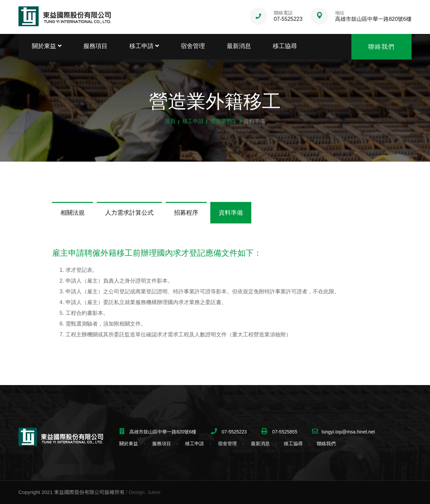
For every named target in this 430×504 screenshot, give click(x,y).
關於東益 (47, 46)
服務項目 (95, 46)
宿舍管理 (193, 46)
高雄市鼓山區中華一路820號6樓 (373, 19)
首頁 (170, 121)
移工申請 (144, 46)
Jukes (154, 492)
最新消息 (239, 46)
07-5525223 (288, 19)
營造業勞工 (224, 121)
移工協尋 (285, 46)
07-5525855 (284, 432)
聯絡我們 (381, 47)
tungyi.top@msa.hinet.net (348, 432)
